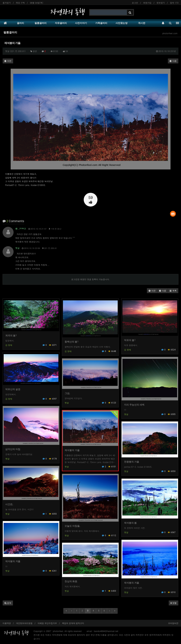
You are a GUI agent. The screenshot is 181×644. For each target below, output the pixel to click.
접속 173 (174, 3)
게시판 (142, 23)
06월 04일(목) (37, 3)
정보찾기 (161, 3)
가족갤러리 (101, 23)
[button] (152, 291)
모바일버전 (173, 623)
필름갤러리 (41, 23)
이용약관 (7, 623)
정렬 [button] (174, 603)
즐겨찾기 (7, 3)
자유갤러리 (61, 23)
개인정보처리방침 (24, 623)
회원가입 (147, 3)
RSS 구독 (20, 3)
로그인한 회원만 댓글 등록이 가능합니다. (90, 279)
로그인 (135, 3)
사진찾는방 (122, 23)
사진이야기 (81, 23)
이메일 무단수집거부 (47, 623)
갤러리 (20, 23)
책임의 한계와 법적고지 (73, 623)
